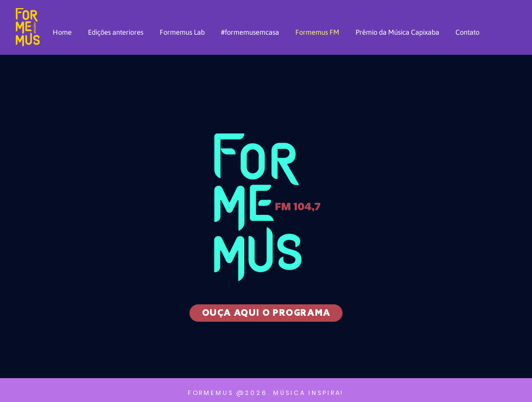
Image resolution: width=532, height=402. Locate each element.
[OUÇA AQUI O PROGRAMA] (266, 313)
